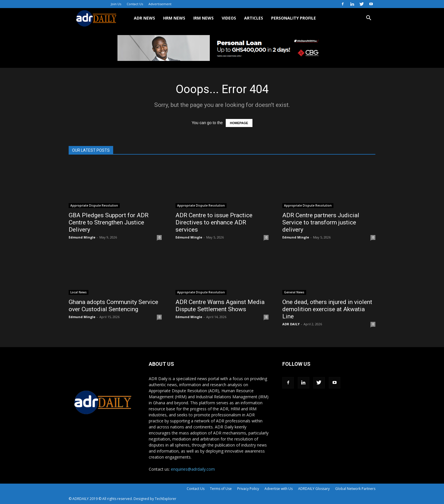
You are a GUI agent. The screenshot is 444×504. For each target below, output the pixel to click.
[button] (368, 19)
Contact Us (135, 4)
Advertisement (160, 4)
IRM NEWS (203, 18)
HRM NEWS (174, 18)
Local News (79, 292)
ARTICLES (254, 18)
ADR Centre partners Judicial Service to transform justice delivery (321, 222)
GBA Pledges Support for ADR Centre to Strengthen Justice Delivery (109, 222)
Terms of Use (221, 489)
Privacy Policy (248, 489)
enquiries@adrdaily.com (193, 469)
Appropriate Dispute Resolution (94, 205)
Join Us (116, 4)
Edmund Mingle (82, 237)
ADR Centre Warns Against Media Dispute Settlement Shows (220, 306)
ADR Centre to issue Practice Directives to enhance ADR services (214, 222)
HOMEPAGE (239, 123)
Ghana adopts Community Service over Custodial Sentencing (113, 306)
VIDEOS (229, 18)
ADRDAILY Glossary (314, 489)
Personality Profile (294, 18)
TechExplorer (166, 499)
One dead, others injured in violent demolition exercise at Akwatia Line (327, 309)
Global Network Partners (355, 489)
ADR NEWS (144, 18)
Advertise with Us (279, 489)
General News (294, 292)
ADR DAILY (291, 324)
